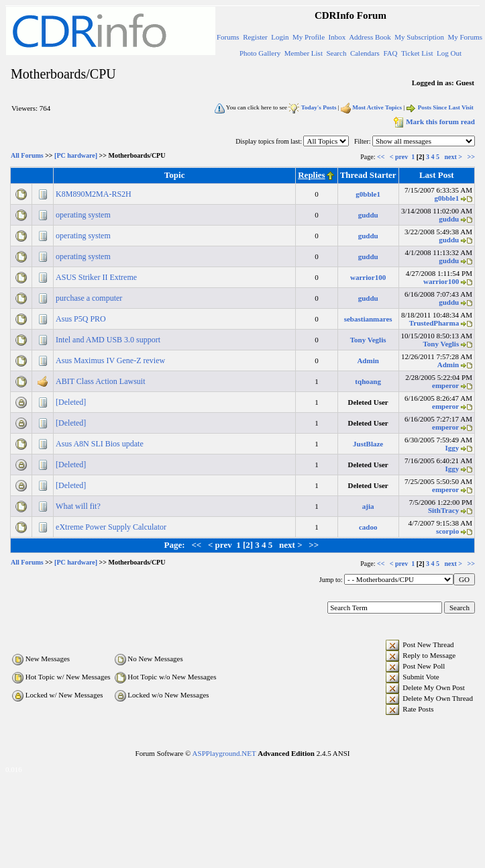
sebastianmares (368, 319)
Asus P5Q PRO (82, 319)
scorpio (447, 531)
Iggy (452, 448)
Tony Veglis (368, 340)
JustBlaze (368, 444)
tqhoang (368, 381)
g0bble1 (368, 194)
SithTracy (443, 510)
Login (280, 37)
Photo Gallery (260, 53)
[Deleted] (72, 402)
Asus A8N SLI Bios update (101, 444)
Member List (304, 53)
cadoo (368, 527)
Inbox (337, 37)
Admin (368, 360)
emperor (445, 385)
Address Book (370, 37)
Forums (228, 37)
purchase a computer (90, 298)
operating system (84, 215)
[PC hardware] (76, 156)
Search (336, 53)
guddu (368, 215)
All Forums (27, 156)
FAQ (390, 53)
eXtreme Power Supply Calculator (112, 527)
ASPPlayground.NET (224, 753)
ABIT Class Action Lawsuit (101, 381)
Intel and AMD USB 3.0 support (109, 340)
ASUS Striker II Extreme (97, 277)
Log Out (449, 53)
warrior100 (368, 277)
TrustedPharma (434, 323)
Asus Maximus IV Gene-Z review (111, 360)
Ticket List (417, 53)
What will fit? (79, 506)
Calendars (365, 53)
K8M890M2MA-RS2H (95, 194)
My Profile (309, 37)
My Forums (465, 37)
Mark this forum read (433, 122)
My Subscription (419, 37)
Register (255, 37)
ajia (368, 506)
